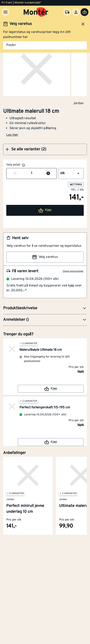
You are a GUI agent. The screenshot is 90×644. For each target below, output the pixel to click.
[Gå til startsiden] (36, 12)
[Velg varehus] (67, 12)
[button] (45, 149)
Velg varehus (45, 257)
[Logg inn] (76, 12)
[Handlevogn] (85, 12)
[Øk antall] (48, 174)
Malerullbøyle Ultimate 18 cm (41, 350)
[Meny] (5, 12)
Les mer (12, 135)
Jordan (78, 103)
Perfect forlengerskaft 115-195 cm (45, 408)
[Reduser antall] (15, 174)
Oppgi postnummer (73, 271)
